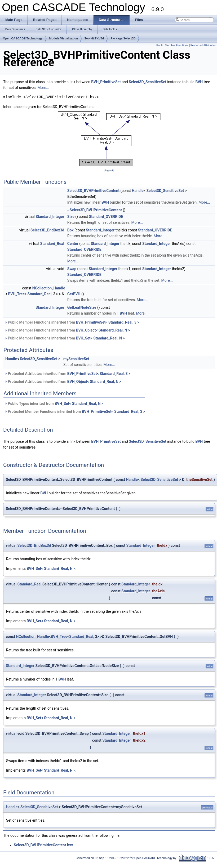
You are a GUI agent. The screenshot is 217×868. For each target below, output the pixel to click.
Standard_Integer (50, 217)
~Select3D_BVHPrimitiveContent (95, 210)
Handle (138, 191)
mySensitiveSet (76, 359)
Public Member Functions (172, 45)
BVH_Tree (16, 294)
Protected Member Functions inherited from (75, 411)
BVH (199, 82)
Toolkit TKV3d (94, 38)
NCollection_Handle (49, 288)
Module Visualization (64, 38)
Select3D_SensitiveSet (148, 82)
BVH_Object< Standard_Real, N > (103, 330)
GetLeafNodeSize (82, 307)
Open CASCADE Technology (23, 38)
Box (70, 230)
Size (71, 217)
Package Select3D (123, 38)
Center (73, 244)
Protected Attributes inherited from (68, 374)
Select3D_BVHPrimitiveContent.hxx (43, 845)
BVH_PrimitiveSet (106, 82)
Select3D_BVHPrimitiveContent (93, 191)
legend (109, 170)
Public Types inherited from (54, 404)
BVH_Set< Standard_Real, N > (100, 338)
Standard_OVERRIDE (106, 217)
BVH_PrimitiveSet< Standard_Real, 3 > (108, 322)
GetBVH (74, 294)
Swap (72, 269)
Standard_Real (52, 244)
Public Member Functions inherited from (72, 322)
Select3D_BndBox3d (47, 230)
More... (43, 88)
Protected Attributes (203, 45)
